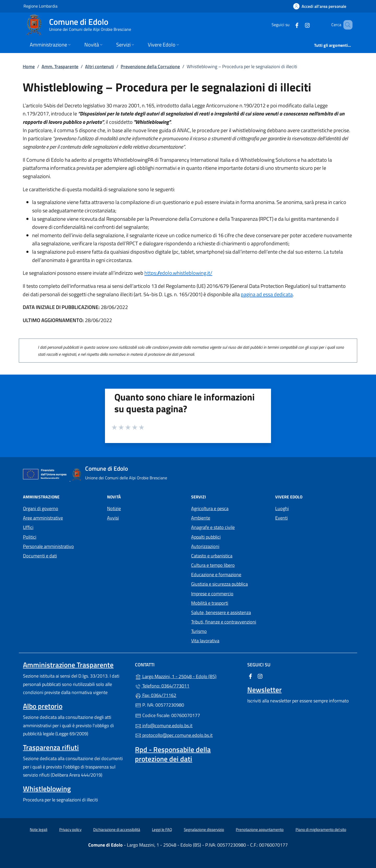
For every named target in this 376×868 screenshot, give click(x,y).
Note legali (39, 829)
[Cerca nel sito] (346, 25)
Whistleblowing (47, 789)
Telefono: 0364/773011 (162, 686)
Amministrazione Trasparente (68, 665)
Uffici (28, 527)
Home (29, 66)
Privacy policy (70, 829)
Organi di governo (41, 508)
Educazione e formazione (216, 575)
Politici (30, 537)
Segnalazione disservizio (204, 829)
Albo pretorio (43, 706)
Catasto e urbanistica (212, 556)
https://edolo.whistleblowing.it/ (178, 273)
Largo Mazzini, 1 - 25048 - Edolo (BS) (188, 676)
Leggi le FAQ (162, 829)
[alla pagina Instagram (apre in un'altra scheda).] (300, 25)
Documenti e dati (40, 556)
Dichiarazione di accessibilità (117, 829)
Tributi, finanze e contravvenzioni (224, 622)
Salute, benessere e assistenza (221, 612)
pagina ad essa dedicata (267, 294)
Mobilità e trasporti (210, 603)
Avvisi (113, 518)
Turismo (199, 631)
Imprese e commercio (212, 594)
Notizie (114, 508)
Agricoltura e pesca (210, 508)
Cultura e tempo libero (213, 565)
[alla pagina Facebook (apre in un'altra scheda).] (289, 25)
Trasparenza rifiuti (51, 747)
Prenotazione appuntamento (260, 829)
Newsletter (265, 690)
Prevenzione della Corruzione (150, 66)
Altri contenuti (99, 66)
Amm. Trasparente (60, 66)
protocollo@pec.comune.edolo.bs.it (174, 735)
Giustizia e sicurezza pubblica (219, 584)
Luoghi (282, 508)
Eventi (281, 518)
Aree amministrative (43, 518)
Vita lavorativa (205, 641)
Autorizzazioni (205, 546)
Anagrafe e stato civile (213, 527)
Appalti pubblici (206, 537)
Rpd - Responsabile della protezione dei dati (173, 754)
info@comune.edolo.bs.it (164, 726)
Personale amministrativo (48, 546)
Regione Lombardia (40, 6)
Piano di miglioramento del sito (321, 829)
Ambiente (201, 518)
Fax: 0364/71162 (156, 695)
